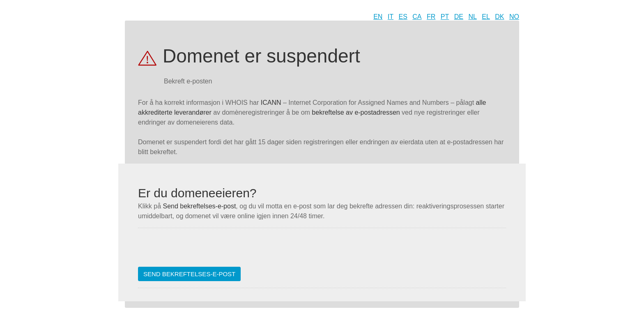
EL (486, 17)
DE (459, 17)
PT (445, 17)
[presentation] (200, 251)
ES (403, 17)
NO (514, 17)
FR (431, 17)
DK (499, 17)
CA (417, 17)
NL (472, 17)
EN (378, 17)
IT (391, 17)
